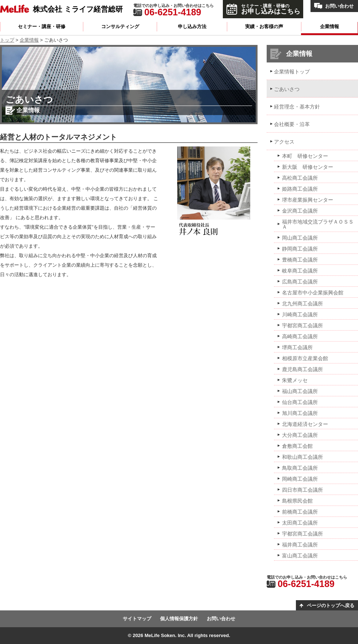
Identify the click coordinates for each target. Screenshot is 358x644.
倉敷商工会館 (297, 446)
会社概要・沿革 (292, 124)
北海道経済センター (305, 424)
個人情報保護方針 (179, 619)
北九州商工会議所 (302, 304)
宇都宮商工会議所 (302, 325)
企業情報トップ (292, 72)
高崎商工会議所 (300, 336)
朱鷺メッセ (295, 380)
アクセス (284, 142)
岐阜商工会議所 (300, 271)
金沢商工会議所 (300, 211)
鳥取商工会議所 (300, 468)
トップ (7, 40)
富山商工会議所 (300, 556)
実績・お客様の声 (264, 26)
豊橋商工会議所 (300, 260)
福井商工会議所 (300, 545)
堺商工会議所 (297, 347)
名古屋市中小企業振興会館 (313, 293)
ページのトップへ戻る (331, 605)
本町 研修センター (305, 156)
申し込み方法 (192, 26)
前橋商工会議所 (300, 512)
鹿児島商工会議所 (302, 369)
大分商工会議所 (300, 435)
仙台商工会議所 (300, 402)
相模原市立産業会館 (305, 358)
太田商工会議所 (300, 523)
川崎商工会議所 (300, 315)
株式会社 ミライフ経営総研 (78, 9)
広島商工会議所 (300, 282)
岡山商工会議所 (300, 238)
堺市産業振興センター (308, 200)
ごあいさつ (287, 89)
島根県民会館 (297, 501)
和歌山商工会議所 (302, 457)
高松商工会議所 (300, 178)
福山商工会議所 (300, 391)
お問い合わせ (339, 6)
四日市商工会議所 (302, 490)
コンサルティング (120, 26)
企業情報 (330, 26)
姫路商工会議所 (300, 189)
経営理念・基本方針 (297, 107)
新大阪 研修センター (308, 167)
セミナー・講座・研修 (42, 26)
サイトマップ (137, 619)
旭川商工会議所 (300, 413)
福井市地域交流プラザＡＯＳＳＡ (318, 224)
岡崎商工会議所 (300, 479)
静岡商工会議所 (300, 249)
